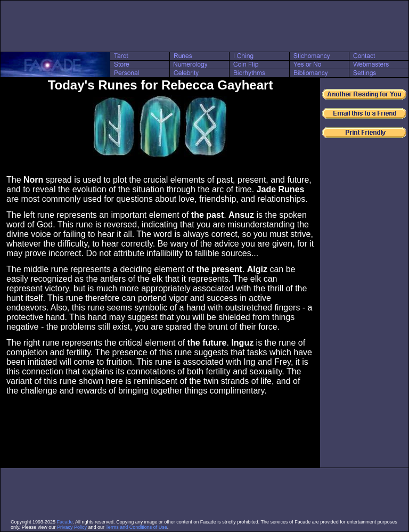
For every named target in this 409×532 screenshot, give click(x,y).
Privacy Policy (72, 527)
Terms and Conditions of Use (136, 527)
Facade (65, 522)
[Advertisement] (204, 26)
